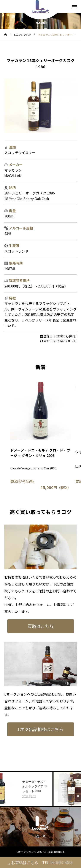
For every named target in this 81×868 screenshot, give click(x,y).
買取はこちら (41, 626)
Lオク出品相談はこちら (40, 729)
